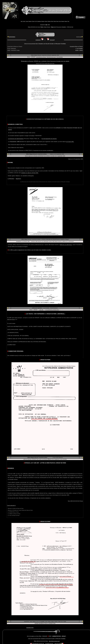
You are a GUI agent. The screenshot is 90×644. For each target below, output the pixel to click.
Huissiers (43, 21)
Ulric (68, 21)
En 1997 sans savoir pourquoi (15, 318)
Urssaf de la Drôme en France (15, 47)
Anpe (31, 621)
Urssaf (65, 621)
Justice (46, 21)
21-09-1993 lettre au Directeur (41, 57)
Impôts (52, 621)
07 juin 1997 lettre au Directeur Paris (52, 310)
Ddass (49, 621)
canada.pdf (40, 40)
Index (22, 21)
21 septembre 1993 (55, 55)
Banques (30, 21)
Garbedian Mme (30, 628)
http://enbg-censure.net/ (54, 641)
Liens (60, 21)
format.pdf (51, 40)
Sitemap (63, 21)
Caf (37, 621)
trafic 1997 (41, 310)
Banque (34, 621)
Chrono (33, 21)
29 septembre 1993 (60, 154)
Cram (46, 621)
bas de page (79, 37)
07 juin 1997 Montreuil (58, 457)
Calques (66, 21)
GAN (36, 21)
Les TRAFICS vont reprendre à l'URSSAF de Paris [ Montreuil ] (45, 314)
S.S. (62, 621)
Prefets (55, 21)
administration (11, 37)
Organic (56, 621)
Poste (59, 621)
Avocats (27, 21)
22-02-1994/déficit (60, 57)
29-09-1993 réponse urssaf (51, 57)
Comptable (42, 621)
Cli (39, 621)
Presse (57, 21)
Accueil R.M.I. (27, 621)
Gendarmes (39, 21)
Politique (49, 21)
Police (52, 21)
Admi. (24, 21)
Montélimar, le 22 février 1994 (23, 242)
